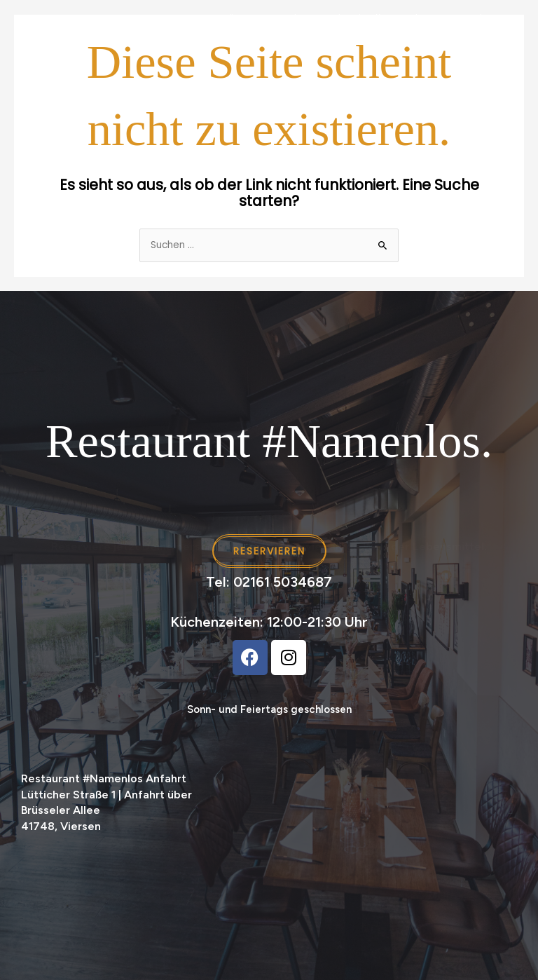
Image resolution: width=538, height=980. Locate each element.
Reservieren (476, 19)
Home (82, 19)
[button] (510, 809)
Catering (287, 19)
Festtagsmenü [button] (200, 19)
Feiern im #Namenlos (378, 19)
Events (131, 19)
